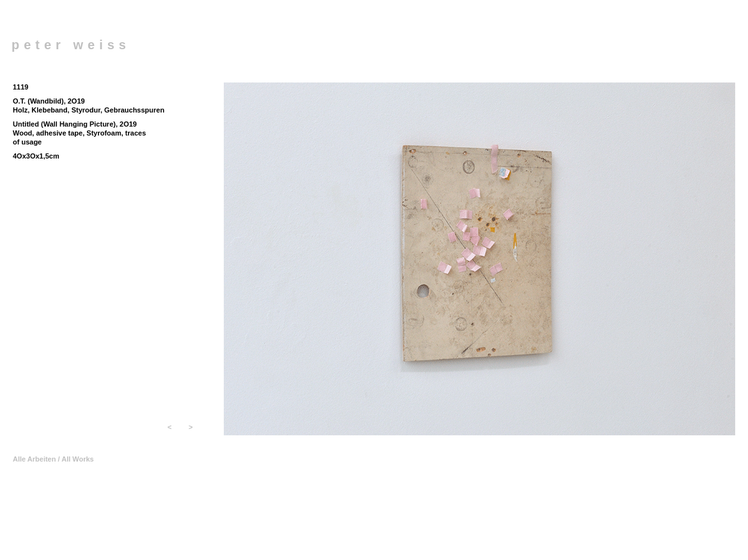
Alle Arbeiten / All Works (53, 459)
